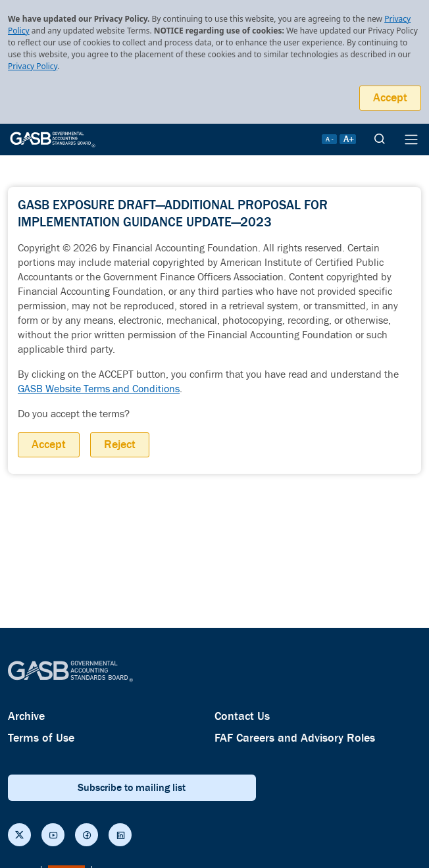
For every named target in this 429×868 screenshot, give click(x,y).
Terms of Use (41, 738)
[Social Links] (19, 835)
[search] (380, 140)
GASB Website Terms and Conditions (99, 389)
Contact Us (242, 716)
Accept (390, 98)
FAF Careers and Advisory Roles (295, 738)
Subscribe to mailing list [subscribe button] (132, 788)
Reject (120, 445)
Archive (26, 716)
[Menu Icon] (411, 140)
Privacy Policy (33, 66)
